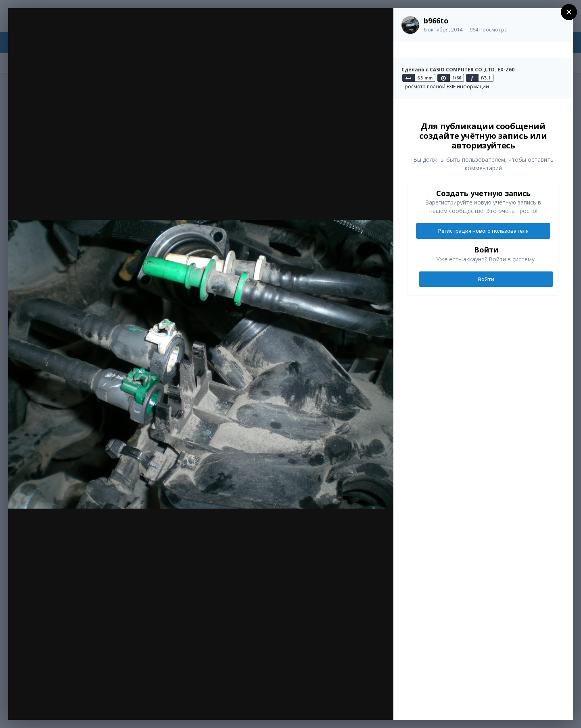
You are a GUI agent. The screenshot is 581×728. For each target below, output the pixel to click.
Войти (486, 279)
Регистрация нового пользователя (483, 231)
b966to (436, 21)
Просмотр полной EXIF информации (445, 87)
